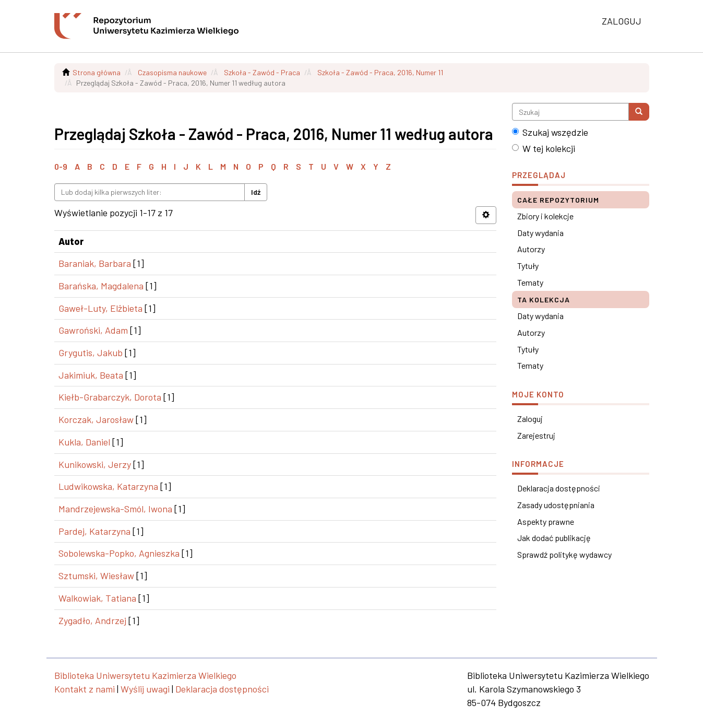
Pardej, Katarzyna (94, 531)
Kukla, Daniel (84, 442)
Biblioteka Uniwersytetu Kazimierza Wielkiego (145, 675)
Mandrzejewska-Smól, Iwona (115, 509)
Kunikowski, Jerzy (95, 464)
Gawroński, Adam (93, 330)
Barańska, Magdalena (101, 286)
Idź (256, 192)
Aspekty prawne (546, 521)
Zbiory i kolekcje (545, 216)
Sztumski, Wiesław (96, 576)
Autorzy (531, 249)
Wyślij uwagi (145, 689)
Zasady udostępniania (556, 505)
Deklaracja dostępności (559, 488)
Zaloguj (530, 419)
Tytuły (528, 266)
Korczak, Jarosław (96, 419)
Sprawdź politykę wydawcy (564, 554)
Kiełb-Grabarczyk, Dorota (110, 397)
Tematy (530, 282)
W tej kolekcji (544, 148)
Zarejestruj (536, 435)
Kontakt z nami (85, 689)
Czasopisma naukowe (172, 72)
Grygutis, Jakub (91, 353)
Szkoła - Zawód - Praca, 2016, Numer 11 (380, 72)
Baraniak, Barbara (95, 263)
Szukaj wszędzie (550, 132)
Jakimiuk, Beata (91, 375)
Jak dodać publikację (554, 538)
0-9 (61, 166)
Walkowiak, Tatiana (97, 598)
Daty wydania (540, 233)
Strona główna (97, 72)
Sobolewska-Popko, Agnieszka (119, 553)
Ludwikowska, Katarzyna (108, 486)
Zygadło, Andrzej (92, 620)
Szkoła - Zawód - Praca (262, 72)
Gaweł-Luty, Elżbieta (100, 308)
